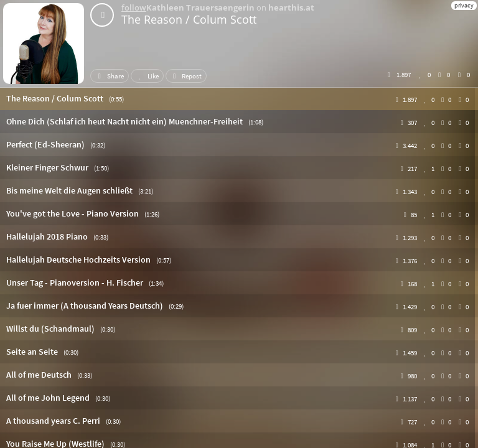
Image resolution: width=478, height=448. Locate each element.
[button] (239, 99)
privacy (464, 5)
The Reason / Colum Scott (189, 19)
